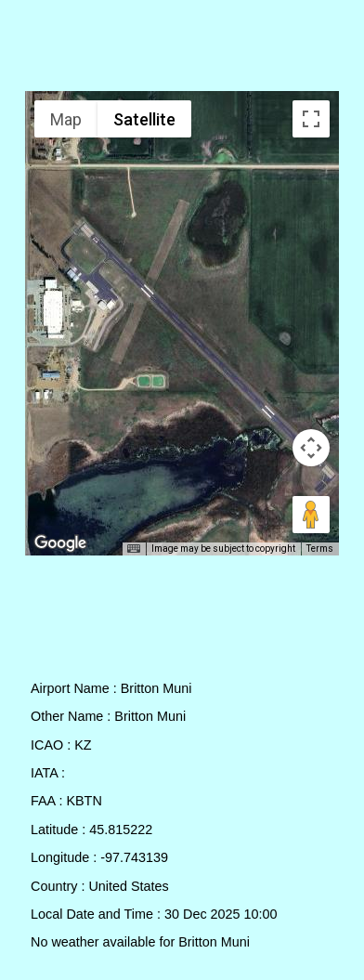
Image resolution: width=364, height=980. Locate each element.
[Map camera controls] (311, 448)
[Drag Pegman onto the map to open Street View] (311, 515)
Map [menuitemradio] (66, 119)
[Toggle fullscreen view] (311, 119)
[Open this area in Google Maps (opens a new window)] (60, 543)
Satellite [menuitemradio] (144, 119)
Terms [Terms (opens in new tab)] (320, 549)
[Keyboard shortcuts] (134, 549)
